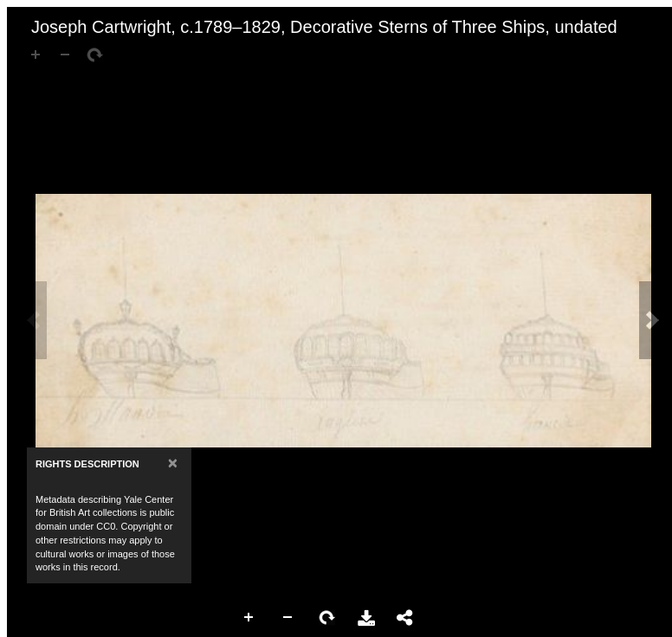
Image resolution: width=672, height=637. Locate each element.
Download (366, 618)
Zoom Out (288, 618)
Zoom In (249, 618)
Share (405, 618)
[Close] (173, 463)
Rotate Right (327, 618)
